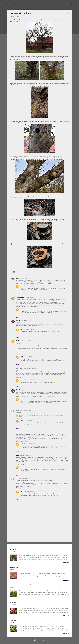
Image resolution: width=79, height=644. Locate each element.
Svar (17, 294)
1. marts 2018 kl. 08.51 (24, 478)
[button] (68, 13)
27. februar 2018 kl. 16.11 (25, 278)
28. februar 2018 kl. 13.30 (31, 432)
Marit (17, 278)
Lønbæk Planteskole (21, 368)
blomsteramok (15, 567)
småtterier (13, 603)
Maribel (18, 320)
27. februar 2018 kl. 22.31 (28, 410)
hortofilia (14, 4)
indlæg (23, 20)
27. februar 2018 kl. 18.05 (29, 329)
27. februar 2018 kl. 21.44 (32, 390)
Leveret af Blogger (39, 640)
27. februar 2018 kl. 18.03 (29, 309)
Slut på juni (14, 549)
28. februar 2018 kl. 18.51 (29, 444)
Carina (18, 455)
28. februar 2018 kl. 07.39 (29, 399)
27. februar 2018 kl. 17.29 (27, 341)
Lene (17, 478)
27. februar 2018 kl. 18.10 (29, 380)
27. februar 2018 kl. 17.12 (30, 297)
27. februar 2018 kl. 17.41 (32, 368)
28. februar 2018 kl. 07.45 (29, 421)
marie (22, 286)
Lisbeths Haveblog (21, 432)
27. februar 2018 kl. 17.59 (29, 286)
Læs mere (66, 562)
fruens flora (19, 410)
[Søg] (71, 4)
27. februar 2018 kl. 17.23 (26, 320)
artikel (17, 160)
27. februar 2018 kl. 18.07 (29, 357)
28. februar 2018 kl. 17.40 (25, 455)
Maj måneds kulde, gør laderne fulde (22, 585)
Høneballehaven (20, 297)
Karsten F (18, 341)
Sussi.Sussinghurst (21, 390)
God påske (13, 620)
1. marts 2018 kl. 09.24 (29, 492)
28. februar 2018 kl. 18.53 (29, 467)
